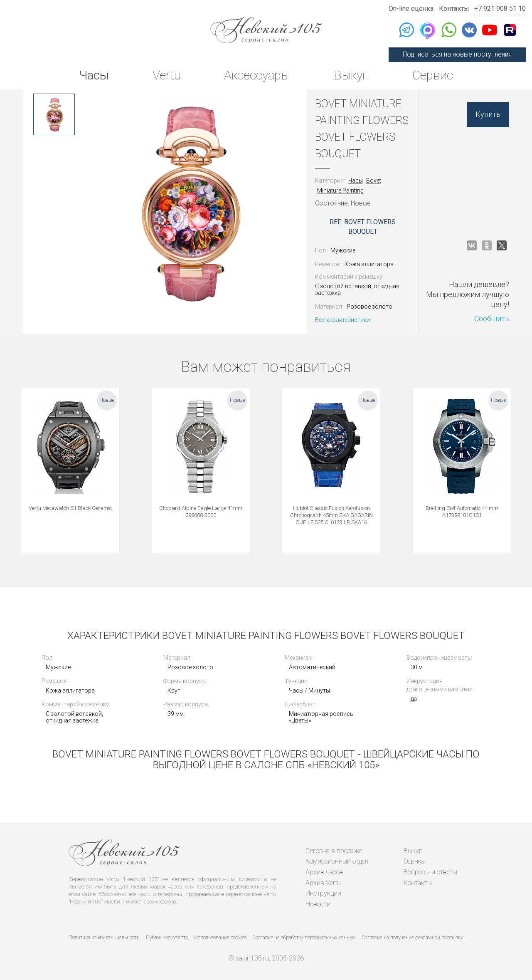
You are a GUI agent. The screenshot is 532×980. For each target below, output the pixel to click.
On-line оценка (411, 9)
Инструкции (323, 893)
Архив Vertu (323, 883)
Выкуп (351, 75)
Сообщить (492, 318)
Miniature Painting (340, 191)
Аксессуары (257, 75)
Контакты (454, 9)
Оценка (414, 861)
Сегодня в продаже (334, 851)
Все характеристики (342, 320)
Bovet (374, 181)
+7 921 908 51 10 (500, 9)
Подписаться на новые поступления (457, 54)
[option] (54, 114)
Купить (488, 114)
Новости (318, 904)
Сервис (433, 75)
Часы (94, 75)
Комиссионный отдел (337, 861)
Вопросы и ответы (430, 872)
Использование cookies (220, 938)
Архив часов (324, 872)
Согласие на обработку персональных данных (304, 938)
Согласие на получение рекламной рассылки (413, 938)
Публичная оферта (167, 938)
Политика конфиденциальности (104, 938)
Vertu (167, 75)
